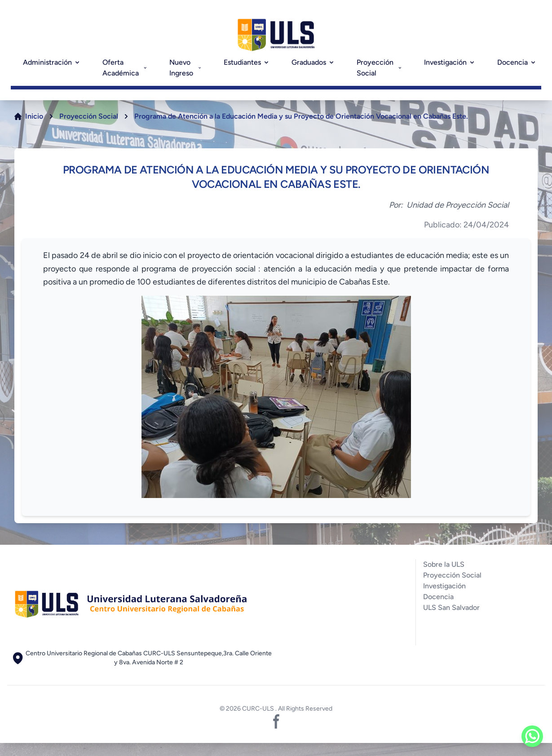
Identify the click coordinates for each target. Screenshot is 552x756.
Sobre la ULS (444, 564)
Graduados (313, 62)
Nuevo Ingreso (186, 68)
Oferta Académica (125, 68)
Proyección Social (380, 68)
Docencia (517, 62)
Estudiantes (247, 62)
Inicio (34, 116)
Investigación (450, 62)
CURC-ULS (259, 709)
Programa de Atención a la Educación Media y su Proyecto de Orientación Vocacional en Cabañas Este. (301, 116)
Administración (52, 62)
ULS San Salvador (451, 607)
